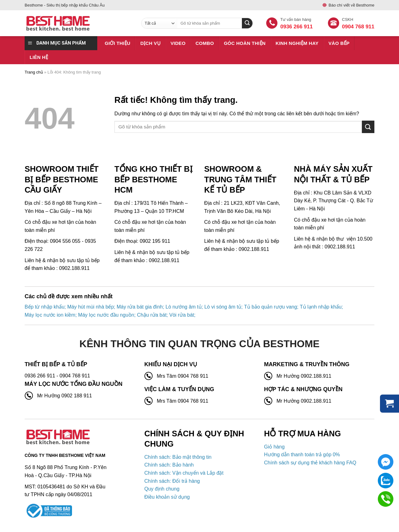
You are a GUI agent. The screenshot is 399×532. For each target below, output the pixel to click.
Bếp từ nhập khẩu (45, 307)
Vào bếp (339, 43)
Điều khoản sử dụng (167, 497)
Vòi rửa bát (182, 315)
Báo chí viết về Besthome (351, 5)
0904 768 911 (358, 27)
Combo (205, 43)
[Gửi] (368, 127)
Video (178, 43)
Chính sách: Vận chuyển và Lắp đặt (184, 473)
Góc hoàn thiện (245, 43)
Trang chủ (34, 72)
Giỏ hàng (274, 447)
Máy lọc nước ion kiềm (50, 315)
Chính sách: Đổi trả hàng (172, 481)
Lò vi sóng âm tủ (223, 307)
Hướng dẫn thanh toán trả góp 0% (302, 455)
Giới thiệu (118, 43)
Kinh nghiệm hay (297, 43)
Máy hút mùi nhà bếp (91, 307)
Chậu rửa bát (152, 315)
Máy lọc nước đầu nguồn (106, 315)
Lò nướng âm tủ (184, 307)
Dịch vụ (150, 43)
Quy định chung (162, 489)
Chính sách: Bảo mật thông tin (178, 457)
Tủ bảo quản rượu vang (271, 307)
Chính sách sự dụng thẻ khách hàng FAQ (310, 463)
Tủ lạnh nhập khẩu (321, 307)
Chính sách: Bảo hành (169, 465)
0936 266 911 (296, 27)
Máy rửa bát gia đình (140, 307)
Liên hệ (39, 57)
